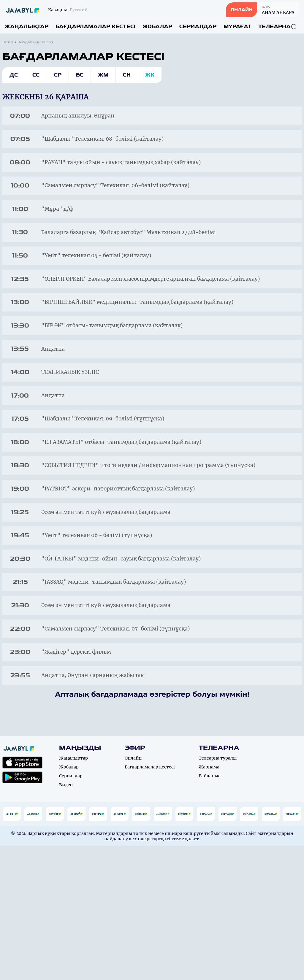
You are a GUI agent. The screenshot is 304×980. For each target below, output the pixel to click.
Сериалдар (198, 27)
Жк (150, 75)
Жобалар (157, 27)
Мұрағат (237, 27)
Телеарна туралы (218, 892)
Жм (103, 75)
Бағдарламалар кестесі (95, 27)
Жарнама (209, 901)
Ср (58, 75)
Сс (36, 75)
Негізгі (8, 42)
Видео (66, 919)
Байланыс (209, 910)
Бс (80, 75)
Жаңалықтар (27, 27)
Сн (127, 75)
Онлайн (133, 892)
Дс (14, 75)
